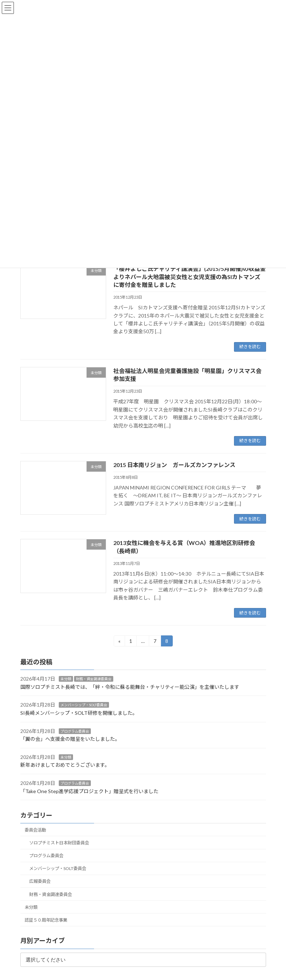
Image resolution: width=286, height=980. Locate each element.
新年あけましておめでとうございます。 (65, 765)
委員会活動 (35, 830)
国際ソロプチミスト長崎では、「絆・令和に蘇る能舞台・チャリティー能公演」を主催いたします (130, 687)
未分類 (66, 679)
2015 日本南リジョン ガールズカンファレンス (174, 465)
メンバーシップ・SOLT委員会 (84, 705)
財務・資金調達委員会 (94, 679)
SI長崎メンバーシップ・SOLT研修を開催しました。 (79, 713)
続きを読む (250, 347)
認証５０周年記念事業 (46, 920)
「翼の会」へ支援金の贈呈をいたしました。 (70, 739)
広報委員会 (40, 882)
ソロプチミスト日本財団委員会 (59, 843)
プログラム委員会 (75, 731)
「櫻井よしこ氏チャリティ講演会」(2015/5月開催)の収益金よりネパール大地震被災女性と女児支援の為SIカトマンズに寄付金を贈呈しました (189, 277)
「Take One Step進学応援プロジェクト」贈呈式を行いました (89, 791)
